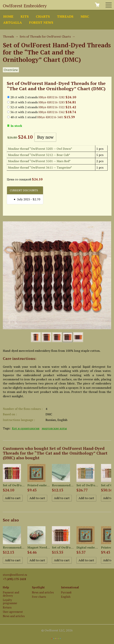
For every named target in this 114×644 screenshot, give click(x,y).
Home (8, 16)
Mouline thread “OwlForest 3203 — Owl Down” (40, 149)
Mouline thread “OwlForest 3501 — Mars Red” (39, 161)
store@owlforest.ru (15, 575)
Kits (25, 16)
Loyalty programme (10, 602)
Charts (43, 16)
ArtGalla (13, 22)
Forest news (41, 22)
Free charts (39, 597)
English (66, 597)
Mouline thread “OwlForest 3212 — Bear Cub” (39, 155)
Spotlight (38, 587)
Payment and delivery (11, 594)
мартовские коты (54, 428)
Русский (66, 592)
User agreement (13, 612)
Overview (11, 70)
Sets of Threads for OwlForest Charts (45, 36)
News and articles (14, 616)
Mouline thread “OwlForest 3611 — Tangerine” (40, 167)
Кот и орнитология (26, 428)
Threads (65, 16)
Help (6, 587)
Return (7, 607)
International (70, 587)
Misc (85, 16)
